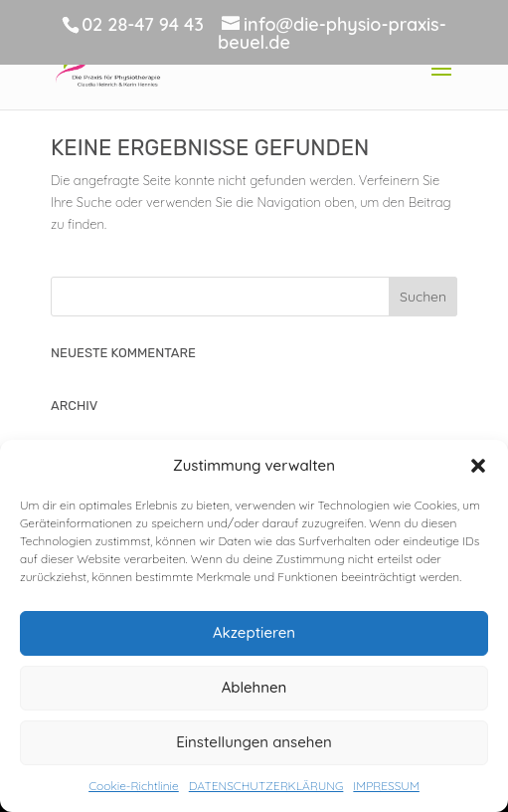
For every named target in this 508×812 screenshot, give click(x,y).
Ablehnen (254, 687)
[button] (478, 466)
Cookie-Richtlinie (134, 786)
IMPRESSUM (386, 786)
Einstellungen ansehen (254, 742)
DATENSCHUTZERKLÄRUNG (266, 786)
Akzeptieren (254, 632)
